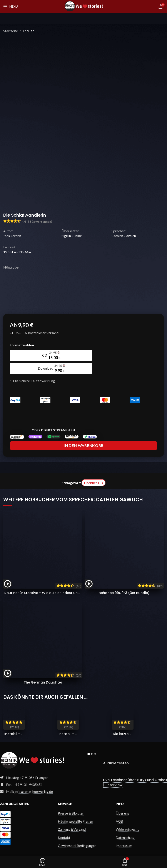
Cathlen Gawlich (124, 236)
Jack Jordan (12, 236)
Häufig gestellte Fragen (75, 813)
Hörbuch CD (94, 474)
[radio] (28, 355)
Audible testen (116, 755)
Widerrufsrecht (127, 821)
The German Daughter (43, 674)
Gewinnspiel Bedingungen (77, 837)
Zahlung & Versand (72, 821)
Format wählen (22, 345)
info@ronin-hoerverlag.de (34, 783)
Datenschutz (125, 829)
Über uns (122, 805)
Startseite (11, 31)
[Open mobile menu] (11, 7)
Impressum (124, 837)
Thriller (28, 31)
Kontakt (64, 829)
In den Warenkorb (83, 437)
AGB (119, 813)
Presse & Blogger (71, 805)
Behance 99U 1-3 (124, 585)
